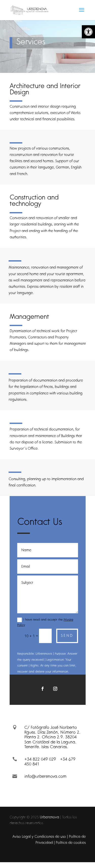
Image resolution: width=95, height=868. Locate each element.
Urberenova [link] (49, 817)
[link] (88, 32)
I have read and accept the (45, 622)
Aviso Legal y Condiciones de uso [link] (39, 836)
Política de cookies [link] (71, 843)
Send (67, 635)
